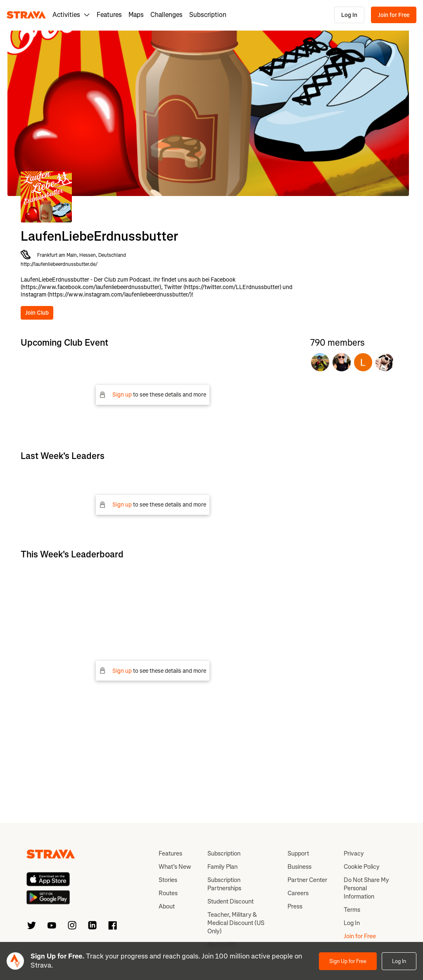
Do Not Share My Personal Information (366, 888)
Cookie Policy (362, 867)
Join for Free (394, 15)
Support (298, 853)
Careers (298, 893)
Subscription (208, 15)
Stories (168, 880)
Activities (71, 15)
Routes (168, 893)
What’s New (175, 867)
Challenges (166, 15)
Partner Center (307, 880)
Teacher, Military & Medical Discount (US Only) (236, 923)
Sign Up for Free (348, 961)
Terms (352, 910)
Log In (349, 15)
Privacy (354, 853)
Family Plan (222, 867)
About (167, 906)
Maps (136, 15)
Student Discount (231, 901)
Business (299, 867)
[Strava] (26, 15)
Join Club (37, 313)
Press (295, 906)
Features (109, 15)
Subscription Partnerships (224, 884)
